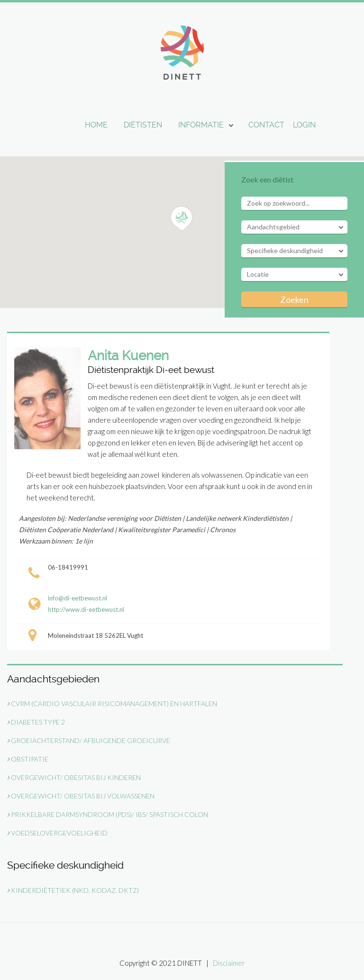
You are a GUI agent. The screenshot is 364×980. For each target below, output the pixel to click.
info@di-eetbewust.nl (77, 598)
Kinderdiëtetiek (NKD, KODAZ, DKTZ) (73, 890)
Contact (266, 125)
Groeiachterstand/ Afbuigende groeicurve (89, 740)
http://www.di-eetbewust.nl (86, 609)
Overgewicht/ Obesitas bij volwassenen (81, 796)
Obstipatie (28, 759)
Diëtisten (143, 125)
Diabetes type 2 (36, 722)
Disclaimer (229, 963)
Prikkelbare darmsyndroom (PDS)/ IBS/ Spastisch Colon (108, 814)
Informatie (201, 125)
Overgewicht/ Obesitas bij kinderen (74, 777)
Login (304, 125)
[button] (182, 219)
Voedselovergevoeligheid (57, 833)
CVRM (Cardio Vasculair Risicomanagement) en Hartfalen (112, 703)
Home (96, 125)
